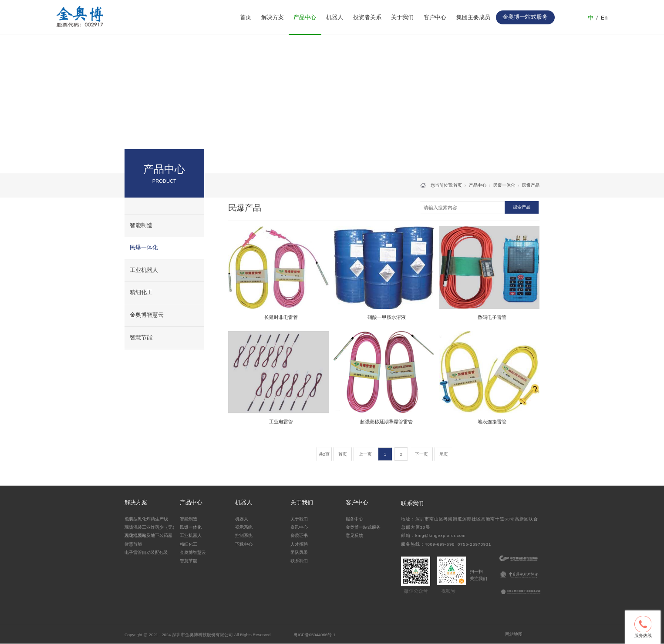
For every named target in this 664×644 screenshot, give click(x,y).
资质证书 (299, 535)
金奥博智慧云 (147, 315)
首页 (246, 17)
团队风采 (299, 552)
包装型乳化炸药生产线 (146, 519)
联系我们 (299, 561)
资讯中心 (299, 527)
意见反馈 (354, 535)
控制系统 (244, 535)
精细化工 (141, 292)
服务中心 (354, 519)
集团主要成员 (473, 17)
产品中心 (305, 17)
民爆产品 (531, 185)
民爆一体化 (144, 248)
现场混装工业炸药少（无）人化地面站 (151, 531)
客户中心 (435, 17)
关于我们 (402, 17)
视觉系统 (244, 527)
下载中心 (244, 544)
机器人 (335, 17)
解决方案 (273, 17)
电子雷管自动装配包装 (146, 552)
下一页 (421, 454)
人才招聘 (299, 544)
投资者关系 (367, 17)
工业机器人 (144, 270)
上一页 (365, 454)
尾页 (444, 454)
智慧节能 (141, 338)
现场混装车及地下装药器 (148, 535)
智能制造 (141, 225)
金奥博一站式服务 (363, 527)
